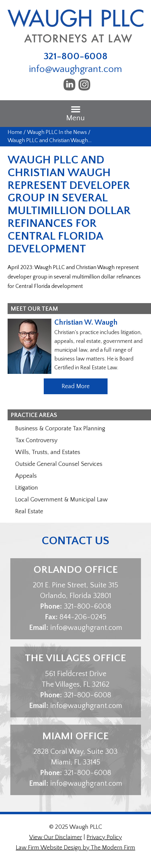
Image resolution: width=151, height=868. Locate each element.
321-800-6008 (76, 56)
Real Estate (29, 511)
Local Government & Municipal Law (61, 500)
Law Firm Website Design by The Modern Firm (75, 848)
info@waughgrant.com (75, 69)
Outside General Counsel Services (59, 464)
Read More (76, 386)
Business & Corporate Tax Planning (60, 429)
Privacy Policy (104, 837)
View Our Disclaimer (56, 837)
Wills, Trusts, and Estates (48, 452)
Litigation (27, 488)
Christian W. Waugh (86, 323)
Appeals (26, 476)
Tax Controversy (36, 440)
